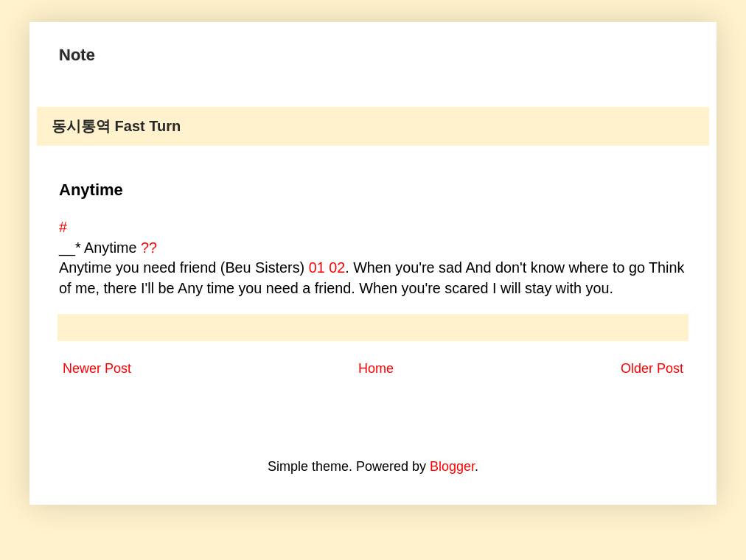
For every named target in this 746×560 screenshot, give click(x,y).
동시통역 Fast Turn (116, 126)
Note (77, 55)
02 (337, 267)
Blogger (452, 466)
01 (317, 267)
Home (376, 368)
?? (149, 248)
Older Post (652, 368)
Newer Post (97, 368)
